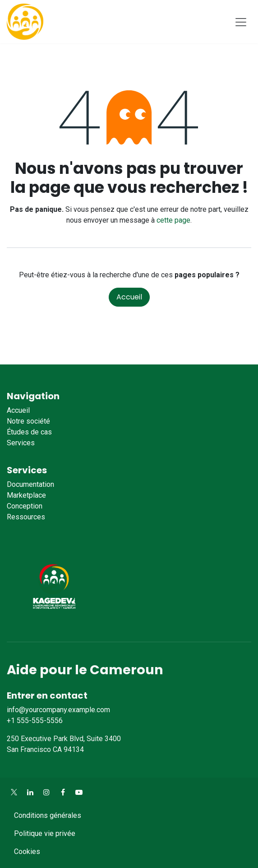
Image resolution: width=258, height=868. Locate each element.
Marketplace (26, 495)
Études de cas (29, 432)
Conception (25, 506)
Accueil (129, 297)
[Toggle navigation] (241, 22)
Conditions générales (48, 815)
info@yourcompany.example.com (58, 710)
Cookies (27, 852)
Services (21, 443)
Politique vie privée (45, 833)
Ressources (26, 517)
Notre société (28, 421)
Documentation (30, 484)
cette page (173, 220)
